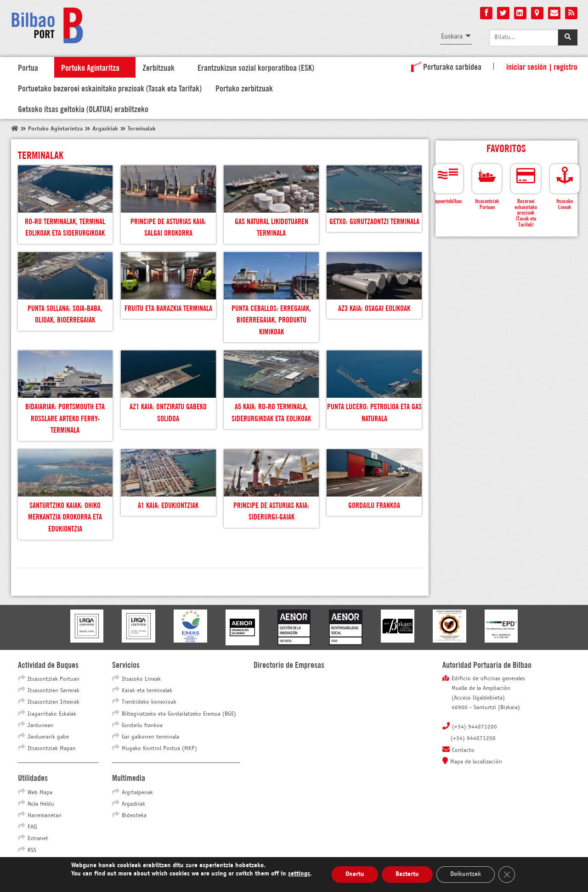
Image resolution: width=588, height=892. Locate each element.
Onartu (355, 874)
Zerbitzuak (158, 67)
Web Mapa (40, 793)
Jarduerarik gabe (48, 737)
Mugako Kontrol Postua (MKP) (159, 749)
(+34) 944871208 (473, 739)
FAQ (32, 827)
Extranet (38, 839)
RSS (32, 851)
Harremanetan (45, 816)
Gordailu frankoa (142, 726)
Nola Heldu (41, 804)
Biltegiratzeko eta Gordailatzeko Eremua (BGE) (179, 714)
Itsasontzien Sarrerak (54, 691)
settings (299, 874)
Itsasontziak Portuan (54, 679)
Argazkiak (133, 804)
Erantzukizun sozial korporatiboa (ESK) (256, 67)
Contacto (463, 751)
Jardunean (40, 726)
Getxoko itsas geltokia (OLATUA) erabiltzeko (83, 108)
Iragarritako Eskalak (52, 714)
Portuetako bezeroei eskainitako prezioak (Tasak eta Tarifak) (110, 88)
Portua (28, 67)
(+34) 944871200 (475, 727)
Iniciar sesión (526, 66)
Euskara (452, 37)
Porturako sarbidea (444, 66)
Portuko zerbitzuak (244, 88)
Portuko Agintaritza (90, 67)
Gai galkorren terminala (150, 737)
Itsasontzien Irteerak (54, 702)
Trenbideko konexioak (149, 702)
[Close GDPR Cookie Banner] (507, 875)
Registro (565, 66)
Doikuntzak (466, 874)
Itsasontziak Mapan (52, 749)
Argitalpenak (137, 793)
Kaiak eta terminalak (147, 691)
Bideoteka (134, 816)
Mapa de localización (476, 762)
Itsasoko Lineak (141, 679)
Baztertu (407, 874)
